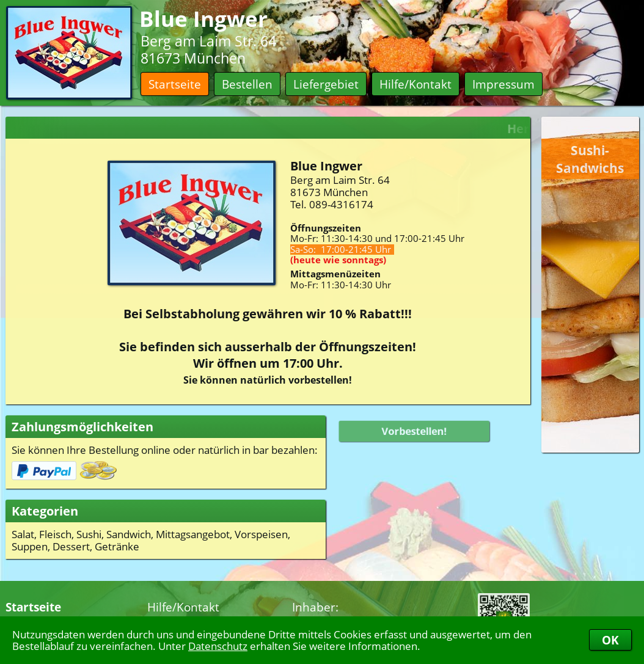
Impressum (503, 84)
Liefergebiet (326, 84)
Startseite (175, 84)
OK (610, 640)
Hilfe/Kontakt (415, 84)
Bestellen (247, 84)
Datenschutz (218, 646)
